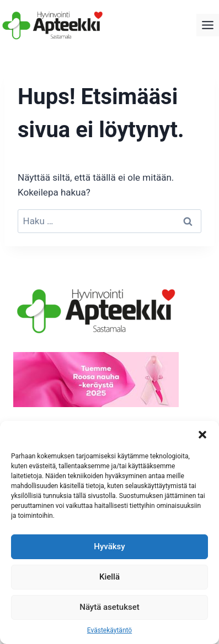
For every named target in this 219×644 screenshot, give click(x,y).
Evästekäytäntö (109, 630)
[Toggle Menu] (208, 25)
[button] (202, 435)
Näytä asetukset (109, 607)
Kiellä (109, 577)
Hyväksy (109, 546)
